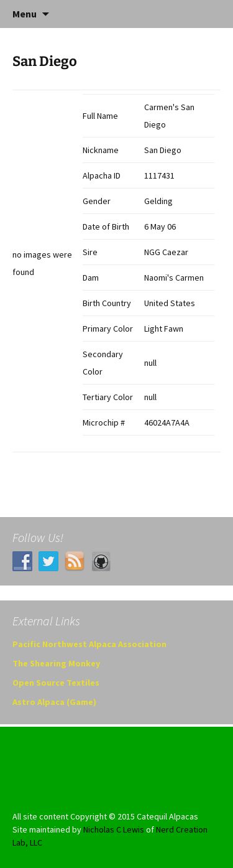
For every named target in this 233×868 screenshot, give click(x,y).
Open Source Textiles (56, 683)
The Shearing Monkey (56, 663)
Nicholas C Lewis (114, 829)
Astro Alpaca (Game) (54, 702)
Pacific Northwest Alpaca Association (89, 644)
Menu (25, 14)
